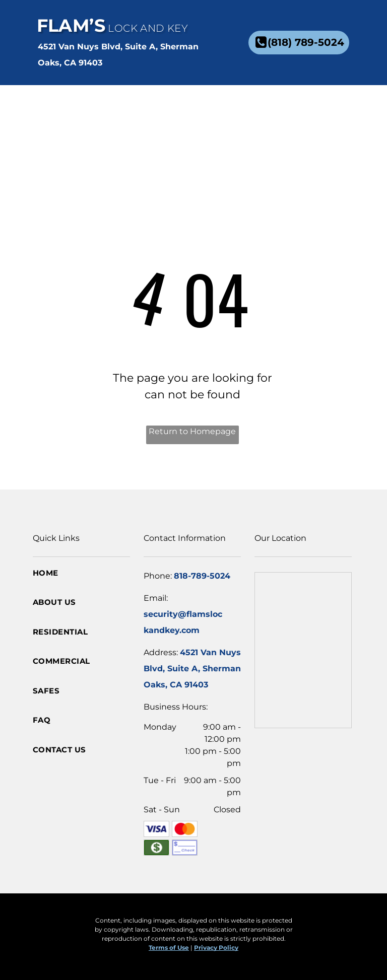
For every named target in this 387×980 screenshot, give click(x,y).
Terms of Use (169, 948)
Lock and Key (148, 28)
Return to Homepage (192, 431)
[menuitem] (213, 108)
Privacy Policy (216, 948)
